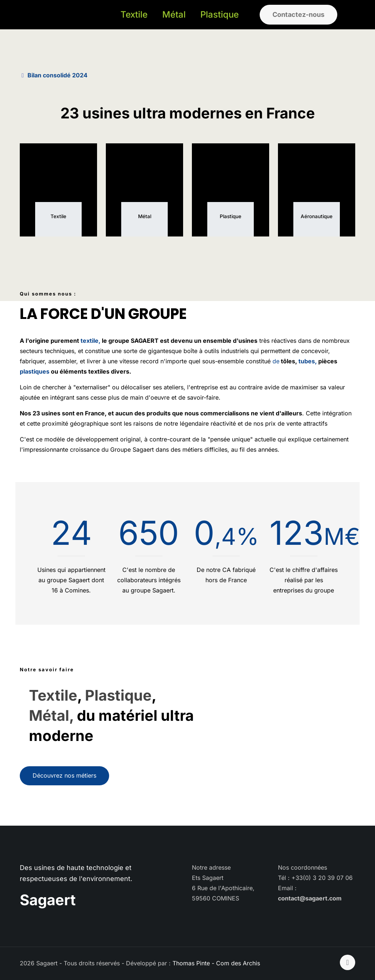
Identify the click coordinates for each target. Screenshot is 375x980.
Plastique (118, 695)
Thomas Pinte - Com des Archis (216, 963)
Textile (53, 695)
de (276, 361)
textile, (90, 341)
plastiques (35, 371)
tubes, (307, 361)
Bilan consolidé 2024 (57, 75)
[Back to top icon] (348, 962)
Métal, (51, 715)
